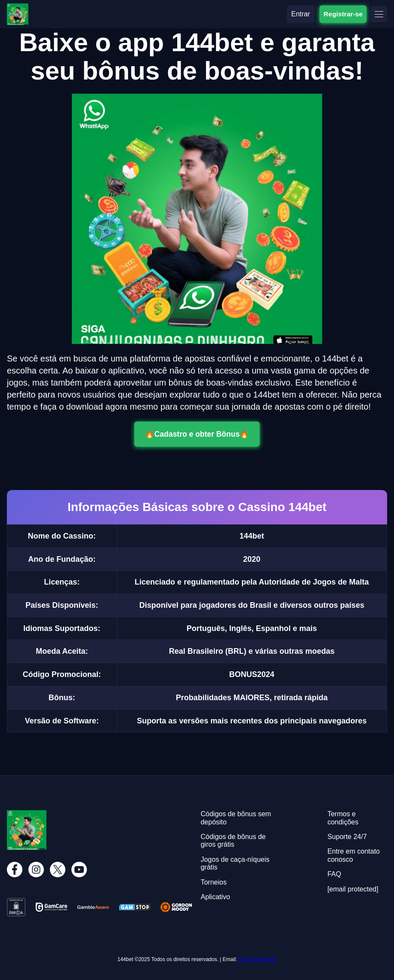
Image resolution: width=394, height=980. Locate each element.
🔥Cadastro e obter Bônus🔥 (197, 434)
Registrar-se (343, 14)
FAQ (334, 874)
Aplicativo (215, 897)
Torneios (213, 882)
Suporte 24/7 (347, 837)
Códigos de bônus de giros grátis (233, 841)
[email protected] (257, 959)
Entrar (301, 14)
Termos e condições (343, 818)
